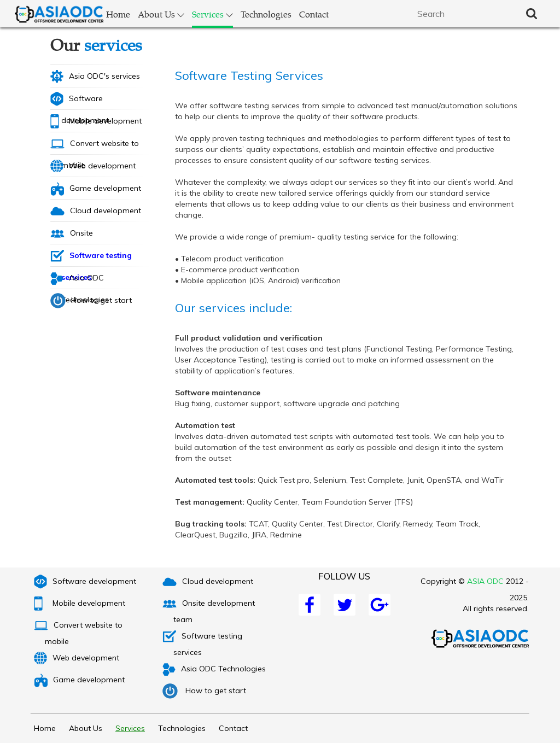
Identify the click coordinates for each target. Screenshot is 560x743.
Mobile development (96, 121)
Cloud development (96, 210)
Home (118, 14)
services (113, 44)
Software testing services (91, 258)
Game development (96, 189)
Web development (93, 166)
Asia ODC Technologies (80, 280)
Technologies (266, 14)
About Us (161, 14)
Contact (314, 14)
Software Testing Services (249, 75)
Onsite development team (90, 236)
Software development (80, 101)
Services (212, 14)
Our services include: (234, 308)
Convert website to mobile (95, 146)
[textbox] (463, 14)
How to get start (91, 301)
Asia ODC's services (95, 77)
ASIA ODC (485, 581)
